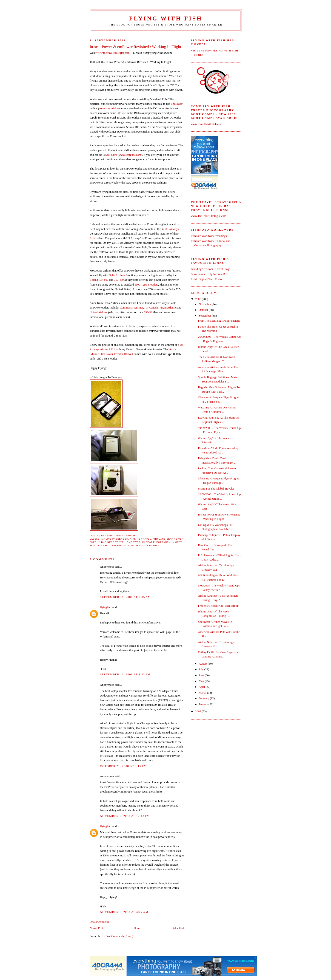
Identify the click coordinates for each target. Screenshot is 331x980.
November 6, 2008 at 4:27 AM (124, 912)
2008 (199, 299)
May (202, 681)
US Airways (172, 229)
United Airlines (98, 312)
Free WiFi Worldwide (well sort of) (219, 606)
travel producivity (115, 545)
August (203, 664)
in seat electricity (156, 542)
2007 (199, 711)
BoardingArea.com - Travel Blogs (211, 269)
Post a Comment (99, 922)
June (202, 675)
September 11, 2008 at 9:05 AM (125, 597)
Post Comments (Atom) (119, 936)
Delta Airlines (117, 275)
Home (137, 928)
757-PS (148, 312)
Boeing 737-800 (99, 280)
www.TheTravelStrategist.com (208, 216)
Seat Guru (111, 155)
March (203, 693)
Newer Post (96, 928)
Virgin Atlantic (168, 308)
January (204, 704)
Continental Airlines (131, 308)
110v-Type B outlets (146, 285)
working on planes (145, 545)
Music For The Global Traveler (216, 489)
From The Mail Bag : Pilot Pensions (219, 321)
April (202, 687)
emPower (177, 104)
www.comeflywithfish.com (207, 124)
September (205, 316)
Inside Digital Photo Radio (206, 279)
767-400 (119, 280)
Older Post (178, 928)
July (202, 669)
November (205, 304)
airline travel (140, 539)
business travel (113, 542)
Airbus (94, 238)
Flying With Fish (166, 18)
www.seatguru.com (130, 155)
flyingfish (106, 607)
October (204, 310)
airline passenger (115, 539)
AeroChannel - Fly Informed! (208, 274)
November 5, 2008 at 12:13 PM (125, 816)
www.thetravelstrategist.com (113, 53)
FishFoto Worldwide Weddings (209, 236)
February (204, 698)
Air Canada (151, 308)
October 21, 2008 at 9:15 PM (123, 766)
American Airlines (110, 108)
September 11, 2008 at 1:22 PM (125, 674)
